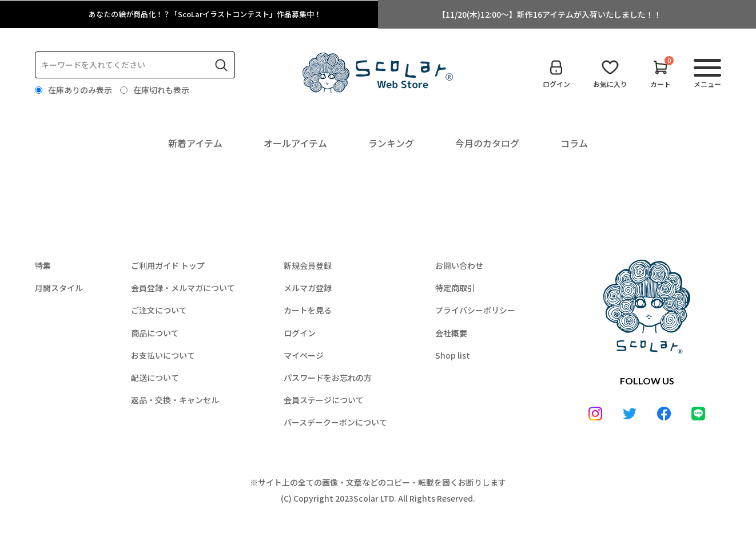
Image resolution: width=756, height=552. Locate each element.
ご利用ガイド (168, 265)
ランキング (391, 143)
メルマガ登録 (308, 288)
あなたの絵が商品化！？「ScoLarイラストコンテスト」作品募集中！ (207, 14)
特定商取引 (455, 288)
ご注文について (159, 310)
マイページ (304, 355)
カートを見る (308, 310)
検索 (221, 65)
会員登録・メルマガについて (183, 288)
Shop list (453, 355)
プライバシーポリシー (475, 310)
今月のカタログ (487, 143)
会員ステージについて (324, 400)
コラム (574, 143)
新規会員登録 (308, 265)
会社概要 (451, 333)
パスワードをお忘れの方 (328, 378)
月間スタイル (59, 288)
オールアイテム (295, 143)
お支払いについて (163, 355)
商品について (155, 333)
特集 (43, 265)
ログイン (300, 333)
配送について (155, 378)
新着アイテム (195, 143)
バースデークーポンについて (335, 422)
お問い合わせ (459, 265)
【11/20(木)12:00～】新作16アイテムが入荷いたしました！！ (550, 14)
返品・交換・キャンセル (175, 400)
